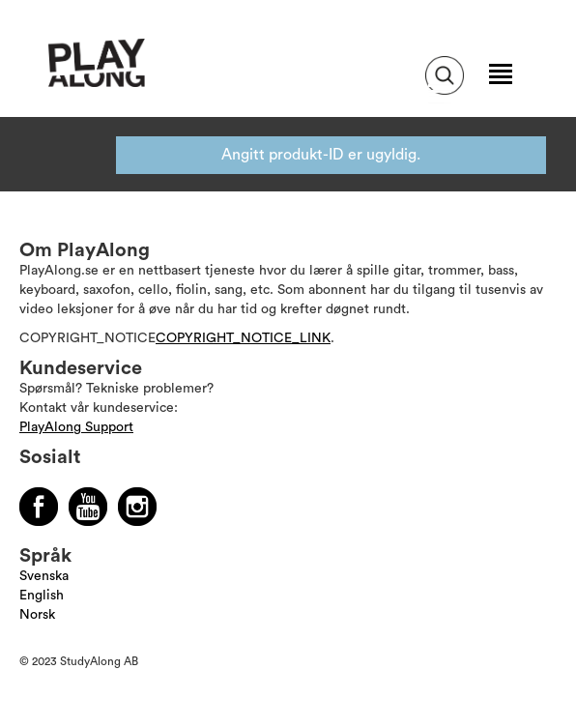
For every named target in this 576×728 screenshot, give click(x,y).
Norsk (37, 615)
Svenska (44, 576)
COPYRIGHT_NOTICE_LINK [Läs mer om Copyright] (243, 338)
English (42, 596)
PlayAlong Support (76, 427)
